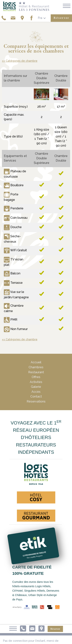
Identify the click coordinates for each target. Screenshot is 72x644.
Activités (36, 382)
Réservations (36, 401)
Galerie (36, 387)
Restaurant (36, 372)
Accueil (36, 362)
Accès (36, 392)
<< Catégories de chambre (20, 61)
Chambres (36, 367)
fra (40, 18)
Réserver (61, 18)
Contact (36, 396)
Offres (36, 377)
